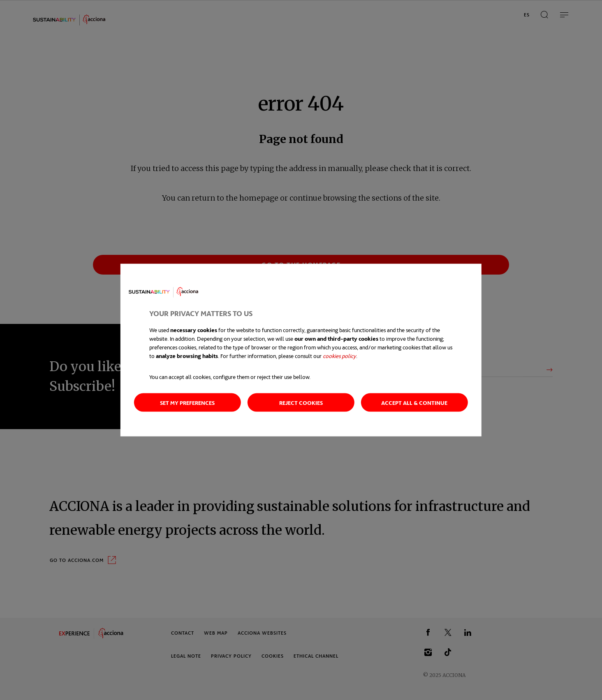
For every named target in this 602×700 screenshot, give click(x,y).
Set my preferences (187, 403)
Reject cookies (301, 403)
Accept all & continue (414, 403)
